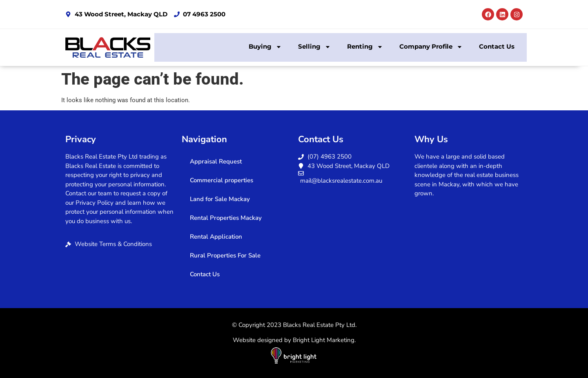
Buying (265, 47)
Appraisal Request (216, 161)
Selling (314, 47)
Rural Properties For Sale (225, 255)
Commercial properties (222, 180)
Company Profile (431, 47)
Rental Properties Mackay (226, 218)
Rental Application (216, 237)
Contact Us (497, 46)
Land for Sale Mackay (220, 199)
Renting (365, 47)
